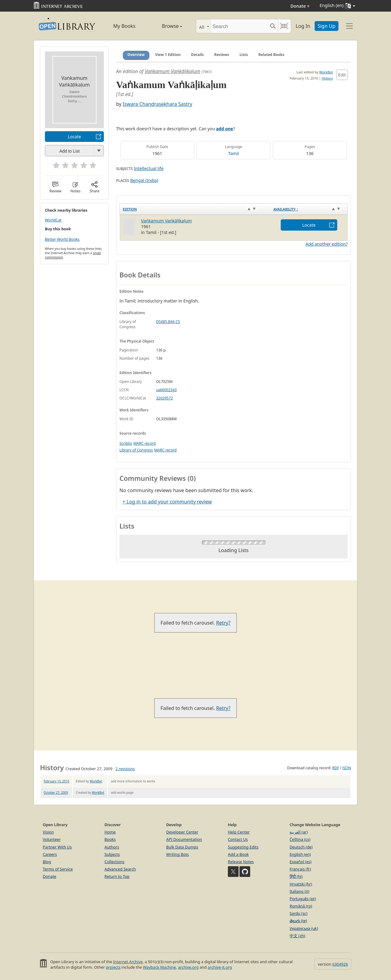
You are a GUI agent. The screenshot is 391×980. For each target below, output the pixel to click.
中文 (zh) (297, 936)
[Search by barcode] (284, 26)
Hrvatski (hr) (301, 884)
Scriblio (126, 443)
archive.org (188, 967)
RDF (335, 768)
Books (110, 839)
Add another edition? (327, 244)
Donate (300, 6)
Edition (130, 209)
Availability (286, 209)
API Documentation (184, 839)
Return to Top (117, 876)
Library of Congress (136, 450)
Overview (136, 55)
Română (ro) (301, 906)
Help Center (239, 832)
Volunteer (52, 839)
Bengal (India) (144, 180)
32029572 (164, 398)
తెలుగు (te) (298, 921)
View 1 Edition (168, 55)
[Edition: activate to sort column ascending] (195, 209)
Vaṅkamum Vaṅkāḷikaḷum (173, 71)
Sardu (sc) (298, 913)
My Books (124, 26)
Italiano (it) (300, 891)
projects (113, 967)
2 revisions (125, 769)
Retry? (223, 623)
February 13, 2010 (56, 781)
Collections (115, 862)
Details (198, 55)
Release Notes (241, 862)
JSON (347, 768)
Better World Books (62, 239)
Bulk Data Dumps (182, 847)
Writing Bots (177, 854)
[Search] (239, 26)
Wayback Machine (159, 967)
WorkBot (326, 72)
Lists (244, 55)
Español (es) (301, 862)
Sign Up (327, 26)
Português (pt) (303, 899)
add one (225, 129)
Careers (50, 854)
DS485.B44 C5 (168, 322)
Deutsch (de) (301, 847)
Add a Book (238, 854)
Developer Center (182, 832)
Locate (74, 137)
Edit (342, 75)
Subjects (112, 854)
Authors (112, 847)
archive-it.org (220, 967)
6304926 (340, 964)
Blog (47, 862)
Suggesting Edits (243, 847)
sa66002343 (166, 390)
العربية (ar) (299, 832)
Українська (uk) (304, 928)
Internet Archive (128, 962)
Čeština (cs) (300, 839)
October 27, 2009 (56, 793)
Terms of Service (58, 869)
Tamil (234, 153)
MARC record (144, 443)
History (327, 78)
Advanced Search (120, 869)
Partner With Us (57, 847)
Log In (303, 26)
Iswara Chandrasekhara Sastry (158, 104)
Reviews (221, 55)
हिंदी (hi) (296, 876)
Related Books (271, 55)
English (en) (300, 854)
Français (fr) (300, 869)
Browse (165, 26)
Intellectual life (149, 168)
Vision (48, 832)
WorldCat (53, 220)
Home (110, 832)
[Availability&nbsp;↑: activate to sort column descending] (309, 209)
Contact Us (238, 839)
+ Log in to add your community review (167, 502)
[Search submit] (273, 26)
